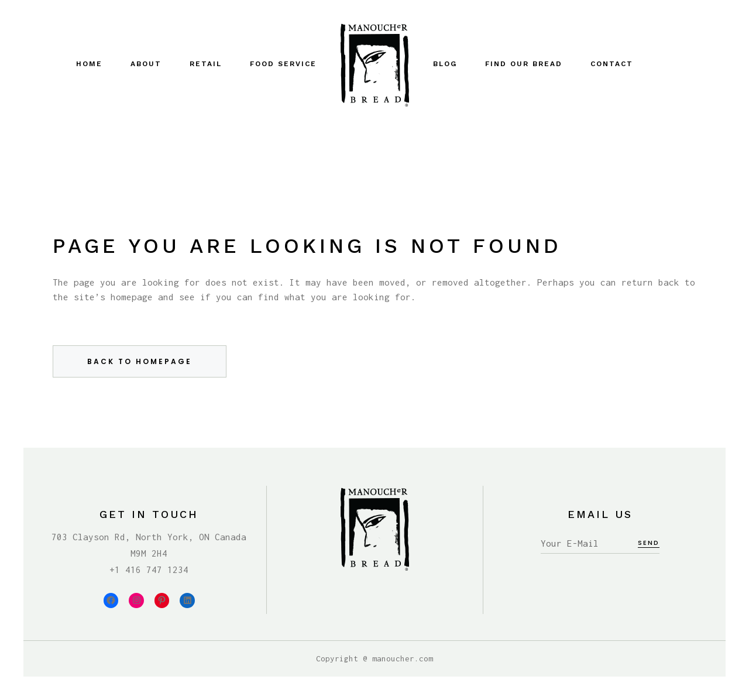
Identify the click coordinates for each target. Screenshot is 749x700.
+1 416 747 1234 (149, 569)
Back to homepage (140, 361)
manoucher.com (403, 658)
